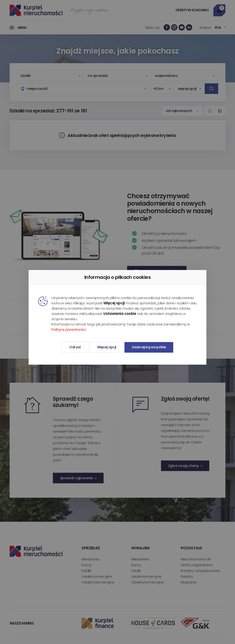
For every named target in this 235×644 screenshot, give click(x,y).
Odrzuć (75, 347)
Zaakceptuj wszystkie (149, 347)
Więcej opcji (107, 347)
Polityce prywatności (68, 329)
